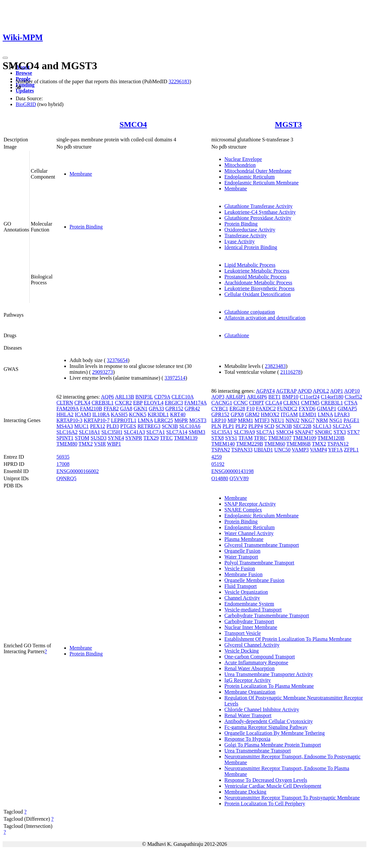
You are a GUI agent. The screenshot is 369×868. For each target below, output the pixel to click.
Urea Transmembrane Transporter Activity (269, 674)
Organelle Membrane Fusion (254, 580)
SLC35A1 (222, 432)
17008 (63, 464)
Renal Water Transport (248, 715)
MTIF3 (262, 420)
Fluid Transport (241, 586)
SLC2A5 (342, 426)
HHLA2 (65, 414)
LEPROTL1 (124, 420)
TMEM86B (299, 444)
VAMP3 (300, 450)
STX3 (340, 432)
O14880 (220, 478)
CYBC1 (220, 409)
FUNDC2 (287, 409)
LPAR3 (342, 414)
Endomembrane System (249, 604)
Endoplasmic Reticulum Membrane (262, 183)
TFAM (246, 438)
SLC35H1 (112, 432)
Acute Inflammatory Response (256, 663)
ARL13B (124, 397)
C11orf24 (310, 397)
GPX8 (237, 414)
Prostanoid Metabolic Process (255, 277)
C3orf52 (354, 397)
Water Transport (241, 557)
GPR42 (192, 409)
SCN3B (170, 426)
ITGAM (289, 414)
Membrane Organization (250, 692)
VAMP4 (318, 450)
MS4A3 (65, 426)
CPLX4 (82, 403)
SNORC (323, 432)
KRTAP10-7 (97, 420)
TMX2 (86, 444)
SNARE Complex (243, 510)
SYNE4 (116, 438)
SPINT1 (65, 438)
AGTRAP (286, 391)
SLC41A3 (135, 432)
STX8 (218, 438)
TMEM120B (331, 438)
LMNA (145, 420)
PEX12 (98, 426)
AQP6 (107, 397)
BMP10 (290, 397)
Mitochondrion (240, 165)
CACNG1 (222, 403)
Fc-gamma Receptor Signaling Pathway (266, 727)
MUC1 (82, 426)
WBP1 (114, 444)
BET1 (275, 397)
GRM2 (252, 414)
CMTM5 (310, 403)
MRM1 (246, 420)
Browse (24, 73)
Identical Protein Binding (251, 247)
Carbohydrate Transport (249, 621)
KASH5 (119, 414)
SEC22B (302, 426)
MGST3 (289, 124)
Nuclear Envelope (243, 159)
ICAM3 (83, 414)
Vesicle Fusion (240, 568)
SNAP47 (304, 432)
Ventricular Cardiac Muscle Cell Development (273, 786)
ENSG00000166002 (78, 471)
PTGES (128, 426)
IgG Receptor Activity (248, 680)
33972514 (175, 378)
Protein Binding (86, 227)
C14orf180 (332, 397)
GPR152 (174, 409)
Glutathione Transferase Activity (259, 206)
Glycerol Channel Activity (252, 645)
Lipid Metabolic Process (250, 265)
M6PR (181, 420)
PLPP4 (255, 426)
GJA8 (126, 409)
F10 (250, 409)
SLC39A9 (245, 432)
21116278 (291, 372)
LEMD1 (308, 414)
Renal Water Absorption (250, 668)
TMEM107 (280, 438)
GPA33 (156, 409)
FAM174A (195, 403)
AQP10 (352, 391)
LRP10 (219, 420)
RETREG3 (149, 426)
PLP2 (241, 426)
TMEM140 (223, 444)
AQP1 (337, 391)
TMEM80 (67, 444)
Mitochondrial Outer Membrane (258, 171)
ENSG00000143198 (233, 471)
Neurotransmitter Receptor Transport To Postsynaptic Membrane (292, 798)
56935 (63, 457)
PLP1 (228, 426)
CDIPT (256, 403)
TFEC (166, 438)
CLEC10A (183, 397)
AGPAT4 (265, 391)
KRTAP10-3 (69, 420)
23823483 (275, 366)
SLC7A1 (156, 432)
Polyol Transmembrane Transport (259, 563)
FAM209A (68, 409)
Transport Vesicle (243, 633)
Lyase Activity (240, 241)
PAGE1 (351, 420)
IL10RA (101, 414)
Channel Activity (242, 598)
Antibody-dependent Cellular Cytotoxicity (269, 721)
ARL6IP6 (257, 397)
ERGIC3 (174, 403)
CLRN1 (292, 403)
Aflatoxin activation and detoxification (265, 318)
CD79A (162, 397)
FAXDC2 (266, 409)
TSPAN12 (338, 444)
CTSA (351, 403)
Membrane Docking (245, 792)
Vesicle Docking (242, 651)
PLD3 (113, 426)
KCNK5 (138, 414)
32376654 (117, 360)
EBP (138, 403)
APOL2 (321, 391)
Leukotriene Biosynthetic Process (260, 288)
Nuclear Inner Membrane (251, 627)
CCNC (241, 403)
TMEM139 (186, 438)
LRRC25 (163, 420)
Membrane (81, 174)
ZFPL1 (351, 450)
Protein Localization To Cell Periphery (265, 804)
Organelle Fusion (242, 551)
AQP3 (218, 397)
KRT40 (178, 414)
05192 (218, 464)
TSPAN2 (221, 450)
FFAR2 (111, 409)
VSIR (100, 444)
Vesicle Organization (246, 592)
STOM (82, 438)
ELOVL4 (154, 403)
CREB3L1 (103, 403)
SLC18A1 (90, 432)
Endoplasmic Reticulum (250, 177)
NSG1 (336, 420)
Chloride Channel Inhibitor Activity (262, 710)
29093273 (102, 372)
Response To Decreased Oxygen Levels (266, 780)
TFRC (260, 438)
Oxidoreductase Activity (250, 230)
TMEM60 (275, 444)
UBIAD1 (263, 450)
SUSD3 (99, 438)
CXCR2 (123, 403)
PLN (216, 426)
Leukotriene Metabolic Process (257, 271)
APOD (305, 391)
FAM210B (91, 409)
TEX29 (151, 438)
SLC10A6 (190, 426)
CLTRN (65, 403)
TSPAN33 (242, 450)
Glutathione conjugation (250, 312)
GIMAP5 (347, 409)
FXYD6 (307, 409)
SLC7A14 (177, 432)
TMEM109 (305, 438)
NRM (322, 420)
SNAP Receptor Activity (250, 504)
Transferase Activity (246, 236)
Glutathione (237, 335)
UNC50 (283, 450)
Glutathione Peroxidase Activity (258, 218)
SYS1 (231, 438)
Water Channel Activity (249, 533)
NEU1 (277, 420)
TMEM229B (250, 444)
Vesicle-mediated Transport (253, 610)
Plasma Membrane (244, 539)
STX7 (353, 432)
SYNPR (134, 438)
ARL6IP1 (236, 397)
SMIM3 (197, 432)
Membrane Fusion (244, 574)
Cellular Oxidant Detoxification (258, 294)
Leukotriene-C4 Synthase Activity (260, 212)
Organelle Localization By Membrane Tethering (275, 733)
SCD (269, 426)
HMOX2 (270, 414)
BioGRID (26, 104)
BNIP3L (144, 397)
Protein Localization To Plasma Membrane (269, 686)
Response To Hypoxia (247, 739)
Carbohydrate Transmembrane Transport (267, 615)
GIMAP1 (327, 409)
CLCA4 (274, 403)
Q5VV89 (239, 478)
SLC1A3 (322, 426)
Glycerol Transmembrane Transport (262, 545)
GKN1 (140, 409)
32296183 (179, 81)
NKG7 (308, 420)
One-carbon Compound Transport (260, 657)
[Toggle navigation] (5, 58)
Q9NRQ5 (66, 478)
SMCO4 (133, 124)
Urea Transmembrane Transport (258, 751)
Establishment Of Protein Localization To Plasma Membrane (288, 639)
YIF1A (335, 450)
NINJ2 (292, 420)
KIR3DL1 (158, 414)
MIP (232, 420)
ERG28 (237, 409)
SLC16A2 (67, 432)
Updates (25, 91)
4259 (217, 457)
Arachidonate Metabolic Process (258, 283)
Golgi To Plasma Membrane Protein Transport (273, 745)
